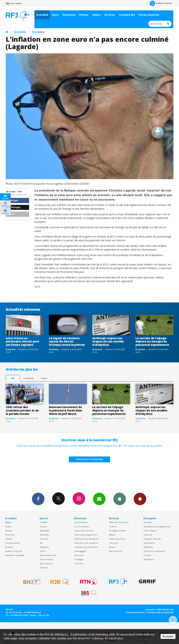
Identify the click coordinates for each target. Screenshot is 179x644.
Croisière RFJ (127, 15)
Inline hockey (46, 559)
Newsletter (149, 559)
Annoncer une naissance (86, 543)
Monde (9, 531)
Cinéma (113, 526)
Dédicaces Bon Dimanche (87, 539)
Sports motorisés (48, 555)
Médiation (148, 547)
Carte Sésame (150, 531)
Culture (9, 539)
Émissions (69, 15)
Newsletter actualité (15, 555)
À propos (148, 522)
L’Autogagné (80, 551)
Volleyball (44, 535)
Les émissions (81, 522)
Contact (147, 555)
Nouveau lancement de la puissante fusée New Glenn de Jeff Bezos (65, 410)
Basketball (45, 531)
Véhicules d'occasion (119, 522)
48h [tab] (13, 378)
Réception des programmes (157, 526)
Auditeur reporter (14, 551)
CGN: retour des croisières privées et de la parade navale (22, 410)
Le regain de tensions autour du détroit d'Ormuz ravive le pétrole (67, 342)
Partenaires (149, 543)
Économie (38, 32)
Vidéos (96, 15)
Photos (84, 15)
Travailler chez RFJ (152, 539)
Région (8, 522)
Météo (112, 535)
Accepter (168, 636)
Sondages (79, 559)
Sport (55, 15)
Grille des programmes (86, 535)
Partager (13, 200)
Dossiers (9, 547)
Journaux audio (12, 543)
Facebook (38, 499)
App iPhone (120, 499)
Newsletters (99, 499)
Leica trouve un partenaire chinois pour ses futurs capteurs (22, 342)
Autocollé (79, 555)
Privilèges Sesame (118, 531)
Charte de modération (154, 551)
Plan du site (44, 615)
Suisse (8, 526)
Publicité (148, 535)
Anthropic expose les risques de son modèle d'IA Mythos (108, 342)
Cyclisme (44, 539)
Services (110, 15)
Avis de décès (115, 551)
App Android (140, 499)
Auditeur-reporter (161, 3)
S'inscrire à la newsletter (90, 459)
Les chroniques (82, 526)
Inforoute (114, 543)
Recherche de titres (84, 531)
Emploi (112, 547)
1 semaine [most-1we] (28, 378)
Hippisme (44, 547)
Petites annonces (117, 539)
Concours (79, 563)
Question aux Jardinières (86, 547)
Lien (11, 214)
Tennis (43, 551)
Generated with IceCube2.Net (160, 612)
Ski (41, 543)
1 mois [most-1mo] (44, 378)
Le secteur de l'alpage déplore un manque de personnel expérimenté (152, 342)
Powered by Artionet (135, 612)
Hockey (43, 526)
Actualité (42, 15)
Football (44, 522)
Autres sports (46, 563)
